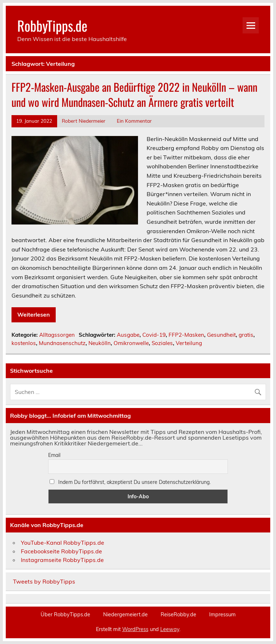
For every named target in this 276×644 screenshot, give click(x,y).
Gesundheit (221, 335)
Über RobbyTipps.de (65, 614)
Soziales (162, 343)
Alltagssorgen (57, 335)
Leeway (170, 629)
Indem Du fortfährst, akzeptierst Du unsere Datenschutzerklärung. (130, 482)
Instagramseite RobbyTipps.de (62, 560)
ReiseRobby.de (178, 614)
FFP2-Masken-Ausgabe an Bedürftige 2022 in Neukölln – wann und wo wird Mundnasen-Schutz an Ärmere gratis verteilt (134, 95)
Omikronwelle (131, 343)
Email (54, 455)
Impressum (222, 614)
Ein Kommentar (134, 121)
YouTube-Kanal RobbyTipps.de (63, 543)
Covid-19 (154, 335)
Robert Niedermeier (84, 121)
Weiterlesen (34, 314)
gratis (246, 335)
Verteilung (189, 343)
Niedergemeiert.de (125, 614)
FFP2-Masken (186, 335)
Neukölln (100, 343)
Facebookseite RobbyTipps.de (61, 551)
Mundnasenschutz (62, 343)
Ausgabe (128, 335)
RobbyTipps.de (52, 25)
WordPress (135, 629)
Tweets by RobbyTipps (44, 581)
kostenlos (24, 343)
